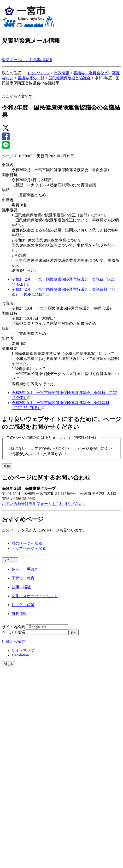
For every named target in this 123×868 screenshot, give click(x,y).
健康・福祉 (21, 587)
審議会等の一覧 (31, 78)
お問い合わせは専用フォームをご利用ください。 (44, 504)
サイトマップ (23, 650)
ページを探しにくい (95, 448)
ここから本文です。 (19, 96)
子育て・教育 (23, 578)
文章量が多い (55, 454)
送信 (7, 466)
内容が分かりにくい (52, 448)
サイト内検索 (13, 627)
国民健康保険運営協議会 (70, 78)
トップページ (38, 73)
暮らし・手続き (25, 569)
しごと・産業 (23, 605)
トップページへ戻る (29, 548)
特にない (18, 448)
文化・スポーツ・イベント (35, 596)
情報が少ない (23, 454)
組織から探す (13, 641)
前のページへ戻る (27, 543)
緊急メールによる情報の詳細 (27, 60)
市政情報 (62, 73)
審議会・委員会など (91, 73)
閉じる (9, 664)
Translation (20, 655)
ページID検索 (14, 632)
